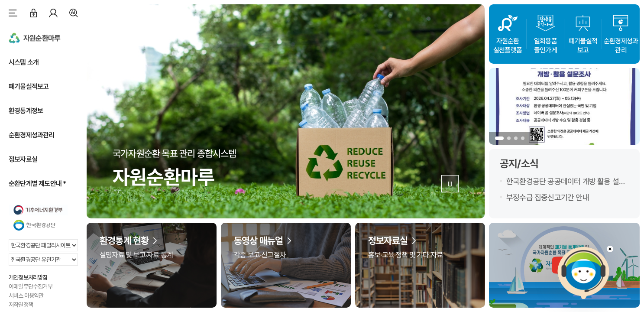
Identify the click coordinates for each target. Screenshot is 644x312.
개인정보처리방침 (28, 277)
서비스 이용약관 (26, 296)
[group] (564, 106)
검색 (74, 13)
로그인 (33, 13)
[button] (499, 138)
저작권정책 (21, 305)
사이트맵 (13, 13)
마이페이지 (53, 13)
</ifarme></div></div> (583, 273)
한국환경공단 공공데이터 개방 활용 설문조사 (566, 182)
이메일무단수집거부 (31, 286)
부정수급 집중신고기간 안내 (548, 197)
